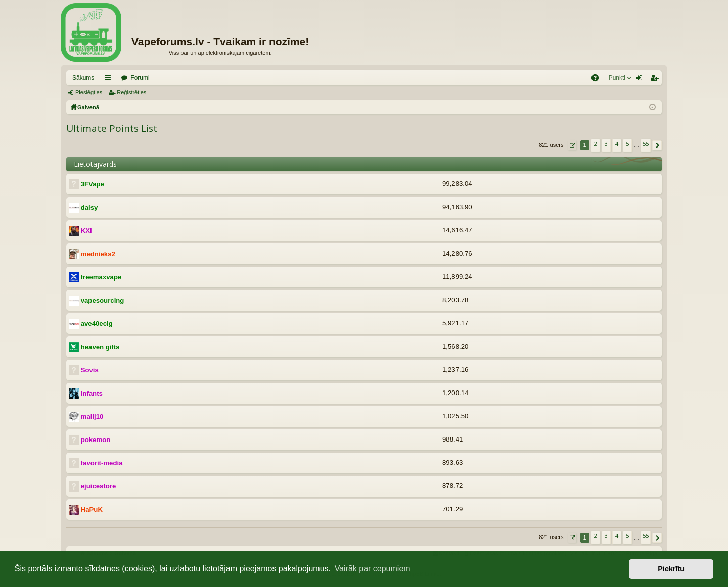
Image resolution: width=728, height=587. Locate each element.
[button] (572, 145)
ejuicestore (99, 486)
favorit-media (102, 463)
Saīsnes (110, 80)
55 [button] (646, 144)
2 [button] (596, 144)
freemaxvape (101, 277)
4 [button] (617, 144)
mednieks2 (98, 254)
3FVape (93, 184)
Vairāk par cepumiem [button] (373, 569)
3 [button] (606, 144)
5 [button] (627, 144)
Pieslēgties (89, 92)
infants (92, 393)
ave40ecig (97, 324)
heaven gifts (100, 347)
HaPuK (92, 509)
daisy (89, 207)
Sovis (90, 370)
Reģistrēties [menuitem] (656, 80)
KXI (86, 231)
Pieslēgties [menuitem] (641, 80)
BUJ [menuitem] (598, 80)
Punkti (617, 78)
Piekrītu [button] (671, 569)
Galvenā (88, 107)
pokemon (96, 440)
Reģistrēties (131, 92)
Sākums (83, 78)
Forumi (140, 78)
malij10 (92, 417)
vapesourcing (103, 300)
